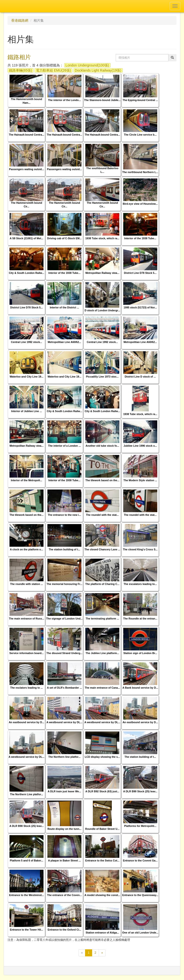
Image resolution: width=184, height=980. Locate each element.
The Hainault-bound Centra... (26, 135)
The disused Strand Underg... (64, 653)
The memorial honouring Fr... (65, 584)
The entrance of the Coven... (65, 895)
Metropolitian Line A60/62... (64, 342)
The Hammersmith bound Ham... (26, 101)
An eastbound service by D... (26, 722)
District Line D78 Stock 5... (140, 273)
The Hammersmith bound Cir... (26, 205)
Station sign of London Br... (140, 653)
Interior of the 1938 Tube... (140, 238)
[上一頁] (82, 953)
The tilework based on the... (102, 480)
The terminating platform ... (102, 619)
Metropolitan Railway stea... (102, 273)
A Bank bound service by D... (140, 688)
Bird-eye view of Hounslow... (140, 204)
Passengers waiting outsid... (26, 169)
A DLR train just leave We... (64, 791)
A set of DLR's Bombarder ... (64, 688)
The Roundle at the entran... (140, 619)
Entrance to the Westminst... (26, 895)
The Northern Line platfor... (26, 794)
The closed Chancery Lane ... (102, 549)
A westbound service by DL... (64, 722)
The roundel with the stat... (102, 515)
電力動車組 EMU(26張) (53, 70)
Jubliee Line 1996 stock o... (140, 446)
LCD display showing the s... (102, 757)
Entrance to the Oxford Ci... (64, 930)
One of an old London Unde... (140, 933)
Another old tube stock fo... (102, 446)
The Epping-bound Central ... (140, 100)
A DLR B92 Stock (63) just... (102, 791)
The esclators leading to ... (26, 688)
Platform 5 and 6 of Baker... (27, 860)
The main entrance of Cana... (102, 688)
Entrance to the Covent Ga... (140, 860)
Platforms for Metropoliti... (140, 826)
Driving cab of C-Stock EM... (64, 238)
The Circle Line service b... (140, 135)
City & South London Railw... (26, 273)
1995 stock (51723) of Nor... (140, 307)
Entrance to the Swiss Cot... (102, 860)
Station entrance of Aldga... (102, 933)
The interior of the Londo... (65, 100)
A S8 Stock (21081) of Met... (26, 238)
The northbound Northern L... (140, 172)
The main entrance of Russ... (26, 619)
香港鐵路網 (20, 20)
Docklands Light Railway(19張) (98, 70)
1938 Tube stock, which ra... (102, 238)
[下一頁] (102, 953)
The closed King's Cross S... (140, 549)
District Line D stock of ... (140, 377)
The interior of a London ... (64, 446)
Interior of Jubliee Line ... (26, 411)
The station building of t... (64, 549)
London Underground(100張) (87, 65)
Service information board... (27, 653)
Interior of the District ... (64, 307)
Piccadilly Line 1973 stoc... (102, 377)
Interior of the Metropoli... (26, 480)
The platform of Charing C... (102, 584)
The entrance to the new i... (65, 515)
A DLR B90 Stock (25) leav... (140, 791)
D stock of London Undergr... (102, 310)
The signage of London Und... (64, 619)
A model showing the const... (102, 895)
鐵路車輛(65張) (21, 70)
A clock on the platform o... (26, 549)
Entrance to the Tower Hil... (27, 930)
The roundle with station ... (27, 584)
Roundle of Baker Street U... (102, 829)
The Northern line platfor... (65, 757)
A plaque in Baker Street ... (65, 860)
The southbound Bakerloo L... (102, 170)
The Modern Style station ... (140, 480)
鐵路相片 (19, 57)
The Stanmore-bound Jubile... (102, 100)
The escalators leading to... (140, 584)
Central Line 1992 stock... (26, 342)
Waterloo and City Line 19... (27, 377)
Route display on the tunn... (64, 829)
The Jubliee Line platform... (102, 653)
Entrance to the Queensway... (140, 895)
